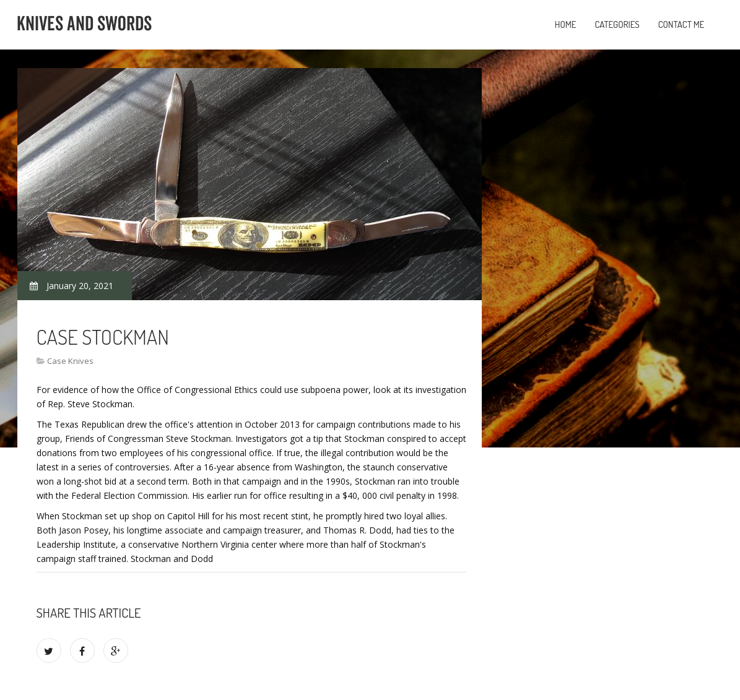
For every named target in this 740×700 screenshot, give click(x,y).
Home (566, 24)
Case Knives (70, 361)
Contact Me (681, 24)
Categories (617, 24)
